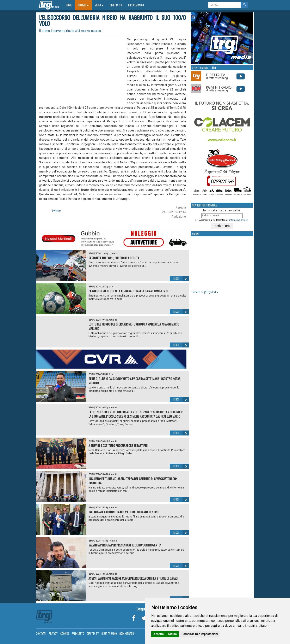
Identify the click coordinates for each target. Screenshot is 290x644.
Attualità (113, 320)
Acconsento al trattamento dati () (224, 220)
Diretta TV (116, 5)
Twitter (56, 211)
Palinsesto (78, 633)
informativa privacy (238, 220)
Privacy (53, 633)
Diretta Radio (136, 5)
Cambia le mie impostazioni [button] (200, 634)
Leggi (181, 279)
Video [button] (99, 5)
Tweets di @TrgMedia (204, 292)
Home (70, 5)
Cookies (65, 633)
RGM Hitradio (127, 633)
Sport (111, 287)
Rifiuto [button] (172, 634)
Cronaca (113, 254)
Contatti (41, 633)
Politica (113, 541)
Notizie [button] (83, 5)
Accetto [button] (159, 634)
